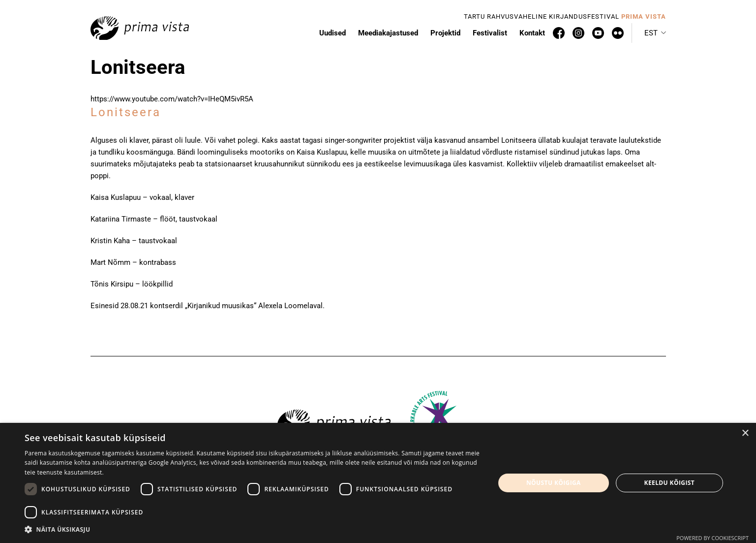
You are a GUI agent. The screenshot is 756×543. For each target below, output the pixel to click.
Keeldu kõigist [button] (670, 483)
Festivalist (490, 33)
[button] (655, 33)
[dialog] (378, 483)
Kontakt (532, 33)
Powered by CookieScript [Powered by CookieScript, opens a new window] (712, 538)
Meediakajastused (388, 33)
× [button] (745, 433)
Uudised (333, 33)
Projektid (445, 33)
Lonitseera (126, 112)
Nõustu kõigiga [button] (554, 483)
